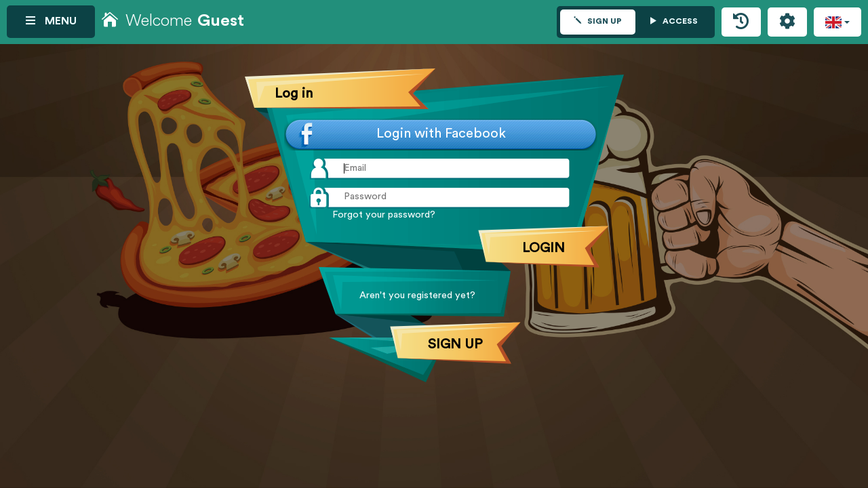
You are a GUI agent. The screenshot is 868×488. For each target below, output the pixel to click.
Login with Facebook (441, 134)
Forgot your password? (384, 215)
